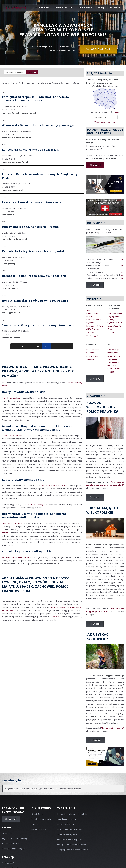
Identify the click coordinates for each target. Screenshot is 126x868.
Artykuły (115, 8)
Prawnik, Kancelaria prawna (30, 367)
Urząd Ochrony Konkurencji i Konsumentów (114, 359)
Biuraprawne (16, 7)
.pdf (122, 259)
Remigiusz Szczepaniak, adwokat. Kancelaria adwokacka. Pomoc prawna (35, 99)
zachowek (45, 586)
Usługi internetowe (39, 829)
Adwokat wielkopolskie (11, 436)
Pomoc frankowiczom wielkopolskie (72, 814)
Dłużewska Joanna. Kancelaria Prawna (30, 227)
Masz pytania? (8, 863)
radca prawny (37, 504)
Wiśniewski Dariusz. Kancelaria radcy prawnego (38, 125)
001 (21, 346)
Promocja (36, 824)
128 (62, 346)
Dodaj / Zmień (38, 814)
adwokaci (72, 383)
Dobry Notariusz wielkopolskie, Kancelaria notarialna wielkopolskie (34, 515)
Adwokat (28, 371)
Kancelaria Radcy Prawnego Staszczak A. (32, 149)
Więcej (97, 285)
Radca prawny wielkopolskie (23, 479)
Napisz (97, 165)
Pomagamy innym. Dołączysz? (14, 849)
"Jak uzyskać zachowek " (113, 728)
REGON (111, 332)
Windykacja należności (67, 819)
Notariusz (55, 371)
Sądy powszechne (115, 313)
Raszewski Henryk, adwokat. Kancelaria (32, 202)
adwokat (26, 504)
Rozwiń (97, 740)
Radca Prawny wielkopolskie (55, 485)
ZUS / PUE (91, 359)
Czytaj (97, 497)
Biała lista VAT (92, 356)
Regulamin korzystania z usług (14, 838)
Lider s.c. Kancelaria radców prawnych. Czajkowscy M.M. (40, 176)
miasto (117, 112)
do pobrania (85, 8)
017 (37, 346)
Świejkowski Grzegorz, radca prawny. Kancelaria (38, 325)
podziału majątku (59, 607)
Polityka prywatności (10, 843)
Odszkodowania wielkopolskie (70, 839)
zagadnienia (42, 8)
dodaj (101, 8)
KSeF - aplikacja (93, 350)
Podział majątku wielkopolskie (70, 829)
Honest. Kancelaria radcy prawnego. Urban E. (36, 300)
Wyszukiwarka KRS (115, 323)
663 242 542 (101, 49)
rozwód (40, 582)
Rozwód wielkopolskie (66, 824)
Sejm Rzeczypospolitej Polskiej (93, 313)
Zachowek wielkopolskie (67, 834)
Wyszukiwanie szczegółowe (105, 122)
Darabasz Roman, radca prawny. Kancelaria (34, 276)
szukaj (32, 72)
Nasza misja (7, 833)
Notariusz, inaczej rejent (12, 523)
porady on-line (64, 8)
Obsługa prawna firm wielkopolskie (72, 845)
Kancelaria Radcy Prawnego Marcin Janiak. (34, 251)
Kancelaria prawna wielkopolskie (27, 551)
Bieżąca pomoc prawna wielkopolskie (73, 850)
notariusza (6, 533)
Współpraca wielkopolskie (42, 819)
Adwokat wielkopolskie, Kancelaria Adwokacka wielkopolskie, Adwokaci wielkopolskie (37, 428)
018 (46, 346)
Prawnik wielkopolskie (11, 398)
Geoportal (90, 353)
